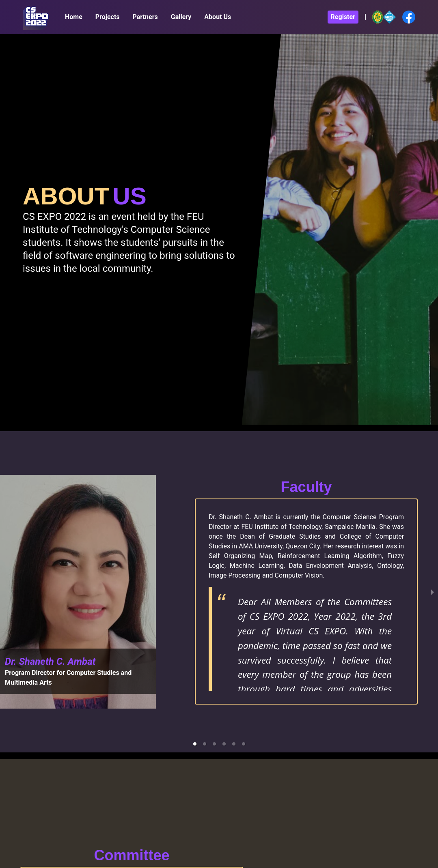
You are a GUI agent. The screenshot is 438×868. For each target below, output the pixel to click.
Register (343, 17)
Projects (108, 17)
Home (74, 17)
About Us (218, 17)
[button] (195, 744)
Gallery (181, 17)
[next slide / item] (432, 592)
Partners (145, 17)
